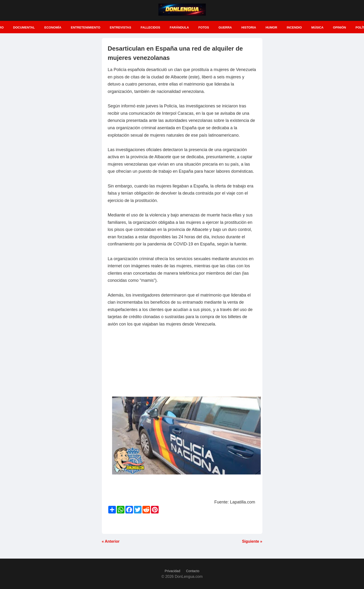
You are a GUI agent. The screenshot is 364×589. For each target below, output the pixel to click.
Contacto (193, 571)
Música (317, 27)
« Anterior (111, 541)
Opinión (339, 27)
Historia (249, 27)
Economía (53, 27)
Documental (24, 27)
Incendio (294, 27)
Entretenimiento (85, 27)
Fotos (204, 27)
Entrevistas (120, 27)
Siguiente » (252, 541)
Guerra (225, 27)
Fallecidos (150, 27)
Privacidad (173, 571)
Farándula (179, 27)
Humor (271, 27)
